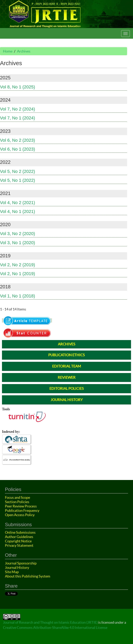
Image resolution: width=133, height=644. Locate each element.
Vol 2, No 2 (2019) (17, 265)
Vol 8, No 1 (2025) (17, 87)
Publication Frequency (22, 510)
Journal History (17, 568)
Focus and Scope (17, 497)
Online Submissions (20, 532)
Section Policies (17, 502)
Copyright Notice (18, 541)
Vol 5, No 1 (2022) (17, 180)
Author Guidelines (19, 537)
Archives (24, 51)
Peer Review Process (21, 506)
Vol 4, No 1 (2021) (17, 211)
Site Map (12, 572)
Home (8, 51)
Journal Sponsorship (21, 563)
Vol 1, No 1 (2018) (17, 296)
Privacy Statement (19, 545)
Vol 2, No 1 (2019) (17, 274)
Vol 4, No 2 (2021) (17, 203)
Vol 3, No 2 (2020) (17, 234)
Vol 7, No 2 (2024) (17, 109)
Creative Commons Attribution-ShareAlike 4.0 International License (55, 628)
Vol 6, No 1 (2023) (17, 149)
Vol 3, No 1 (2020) (17, 243)
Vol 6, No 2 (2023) (17, 140)
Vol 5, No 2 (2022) (17, 171)
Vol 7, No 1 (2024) (17, 118)
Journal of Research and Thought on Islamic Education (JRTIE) (50, 622)
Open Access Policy (20, 515)
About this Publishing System (28, 576)
